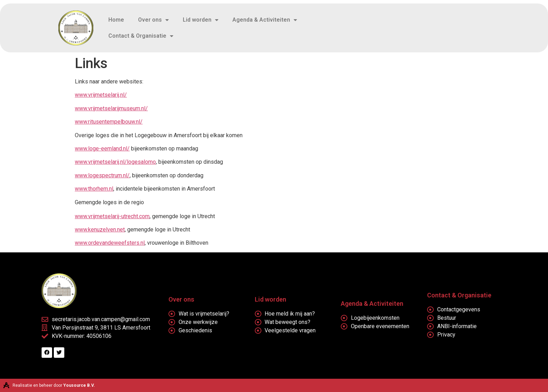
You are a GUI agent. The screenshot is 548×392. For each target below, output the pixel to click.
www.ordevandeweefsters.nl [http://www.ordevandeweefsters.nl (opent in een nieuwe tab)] (110, 243)
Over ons (153, 20)
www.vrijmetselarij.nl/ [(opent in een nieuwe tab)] (101, 95)
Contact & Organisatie (141, 36)
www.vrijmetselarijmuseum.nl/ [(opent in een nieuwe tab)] (111, 108)
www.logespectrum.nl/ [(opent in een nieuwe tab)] (102, 175)
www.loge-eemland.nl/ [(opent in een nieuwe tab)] (102, 149)
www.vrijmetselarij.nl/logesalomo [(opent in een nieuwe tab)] (115, 162)
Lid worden (201, 20)
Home (116, 20)
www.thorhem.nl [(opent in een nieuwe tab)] (94, 189)
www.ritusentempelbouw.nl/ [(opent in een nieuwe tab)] (109, 122)
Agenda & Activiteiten (265, 20)
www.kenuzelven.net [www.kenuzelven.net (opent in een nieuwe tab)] (100, 230)
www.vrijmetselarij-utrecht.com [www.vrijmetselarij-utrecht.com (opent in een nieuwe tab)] (112, 216)
